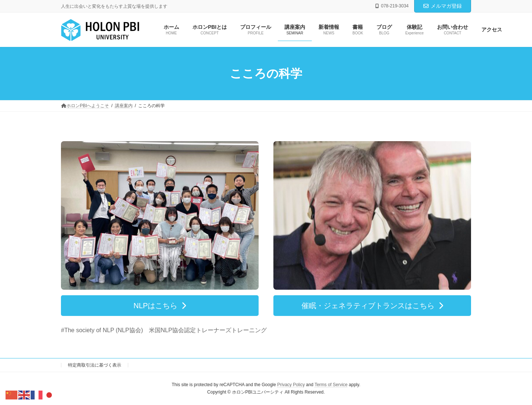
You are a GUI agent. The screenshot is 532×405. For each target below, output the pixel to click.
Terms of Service (331, 385)
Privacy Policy (291, 385)
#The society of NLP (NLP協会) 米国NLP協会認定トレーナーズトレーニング (164, 330)
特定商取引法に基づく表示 (95, 365)
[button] (160, 306)
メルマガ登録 (443, 6)
